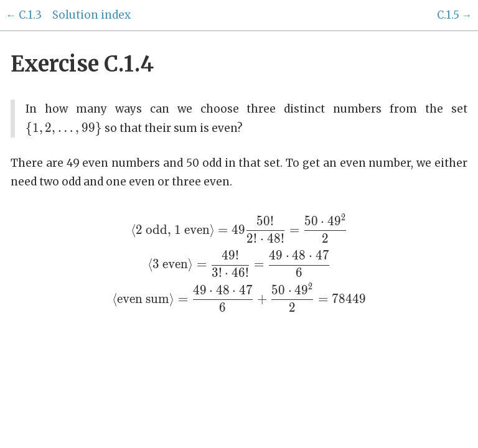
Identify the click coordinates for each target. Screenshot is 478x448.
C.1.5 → (455, 15)
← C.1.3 (24, 15)
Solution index (91, 15)
